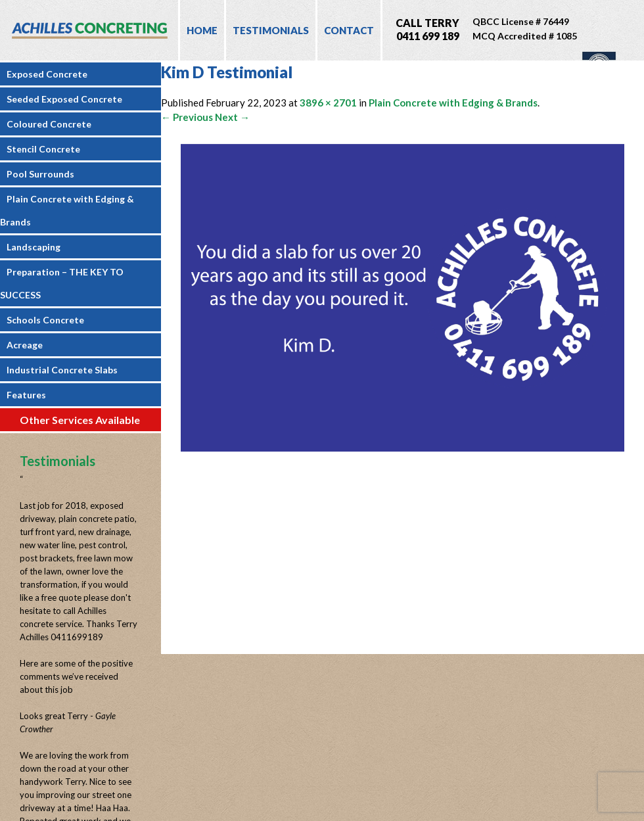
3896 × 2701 (328, 103)
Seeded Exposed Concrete (64, 99)
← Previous (187, 117)
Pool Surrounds (40, 174)
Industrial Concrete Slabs (62, 370)
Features (26, 395)
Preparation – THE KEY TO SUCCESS (62, 283)
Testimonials (271, 30)
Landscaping (34, 247)
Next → (232, 117)
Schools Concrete (45, 320)
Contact (349, 30)
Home (202, 30)
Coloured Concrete (49, 124)
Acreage (25, 345)
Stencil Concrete (43, 149)
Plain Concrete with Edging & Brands (67, 210)
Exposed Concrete (47, 74)
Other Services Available (80, 420)
